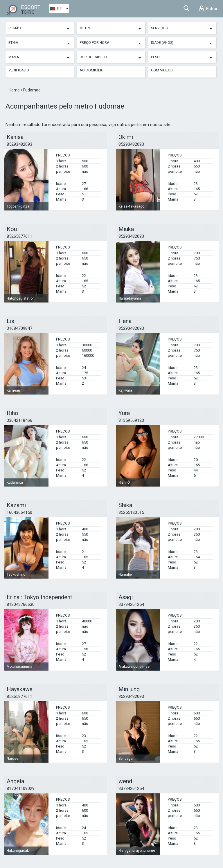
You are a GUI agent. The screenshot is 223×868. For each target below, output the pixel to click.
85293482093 (19, 144)
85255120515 (131, 512)
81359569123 (131, 420)
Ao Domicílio (92, 70)
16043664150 (19, 512)
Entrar (208, 8)
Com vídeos (162, 70)
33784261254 (131, 604)
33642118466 (19, 420)
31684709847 (19, 328)
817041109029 (21, 788)
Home (15, 90)
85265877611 (19, 236)
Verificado (19, 70)
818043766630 (21, 604)
